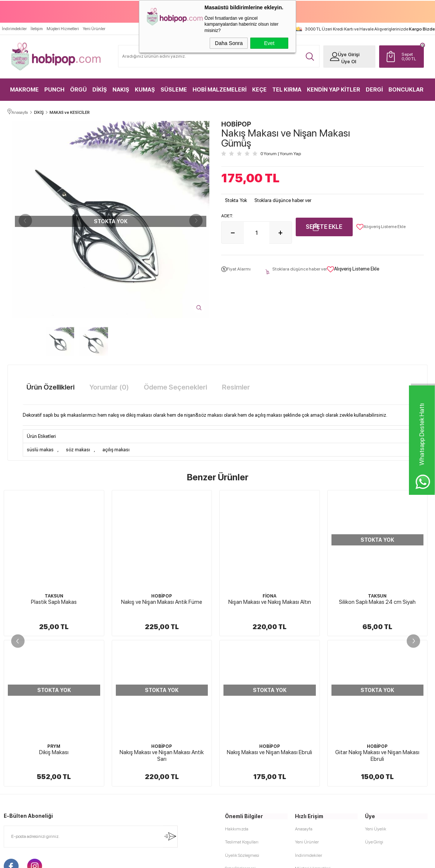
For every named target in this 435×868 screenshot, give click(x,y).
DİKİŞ (100, 89)
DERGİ (374, 89)
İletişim (37, 28)
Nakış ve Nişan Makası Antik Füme (54, 602)
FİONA (162, 596)
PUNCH (54, 89)
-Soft (180, 859)
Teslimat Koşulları (242, 692)
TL (411, 56)
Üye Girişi (348, 54)
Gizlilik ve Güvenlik (243, 744)
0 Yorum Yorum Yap (281, 153)
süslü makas (40, 449)
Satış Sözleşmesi (240, 718)
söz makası (78, 449)
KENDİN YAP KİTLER (334, 89)
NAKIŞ (121, 89)
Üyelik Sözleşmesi (242, 705)
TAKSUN (270, 596)
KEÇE (259, 89)
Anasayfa (304, 679)
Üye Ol (348, 61)
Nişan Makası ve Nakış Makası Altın (162, 602)
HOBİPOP (54, 596)
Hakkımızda (237, 679)
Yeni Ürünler (94, 28)
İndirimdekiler (14, 28)
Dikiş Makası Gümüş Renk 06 (377, 602)
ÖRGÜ (78, 89)
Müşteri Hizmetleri (63, 28)
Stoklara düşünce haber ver (283, 200)
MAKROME (24, 89)
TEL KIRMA (287, 89)
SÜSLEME (174, 89)
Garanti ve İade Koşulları (248, 731)
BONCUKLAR (406, 89)
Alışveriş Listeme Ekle (381, 227)
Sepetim (303, 731)
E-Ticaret (198, 859)
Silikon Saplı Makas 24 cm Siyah (270, 602)
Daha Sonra (229, 43)
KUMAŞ (145, 89)
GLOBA (377, 596)
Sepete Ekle (324, 226)
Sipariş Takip (307, 744)
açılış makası (116, 449)
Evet (269, 43)
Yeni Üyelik (376, 679)
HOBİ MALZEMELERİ (220, 89)
